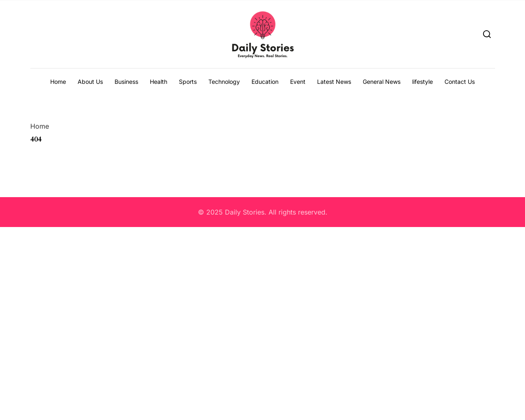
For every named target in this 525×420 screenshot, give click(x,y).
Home (58, 82)
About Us (90, 82)
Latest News (334, 82)
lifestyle (422, 82)
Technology (224, 82)
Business (126, 82)
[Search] (487, 34)
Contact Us (460, 82)
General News (382, 82)
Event (298, 82)
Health (159, 82)
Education (265, 82)
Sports (188, 82)
